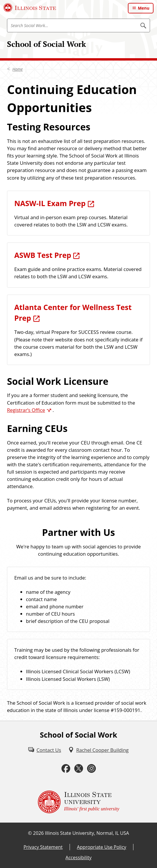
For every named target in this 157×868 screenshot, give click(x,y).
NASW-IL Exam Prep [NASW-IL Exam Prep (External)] (50, 203)
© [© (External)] (30, 833)
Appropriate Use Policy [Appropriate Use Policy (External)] (102, 847)
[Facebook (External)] (66, 769)
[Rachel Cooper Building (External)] (98, 750)
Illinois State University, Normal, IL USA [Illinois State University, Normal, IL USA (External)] (87, 833)
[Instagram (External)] (91, 769)
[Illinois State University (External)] (30, 8)
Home (18, 69)
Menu (144, 8)
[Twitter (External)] (79, 769)
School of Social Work (46, 44)
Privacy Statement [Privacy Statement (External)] (43, 847)
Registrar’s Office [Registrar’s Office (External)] (26, 410)
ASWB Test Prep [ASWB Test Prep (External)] (43, 255)
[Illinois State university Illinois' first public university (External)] (79, 802)
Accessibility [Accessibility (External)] (78, 858)
